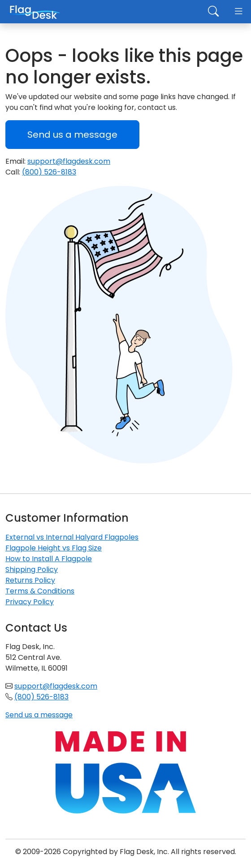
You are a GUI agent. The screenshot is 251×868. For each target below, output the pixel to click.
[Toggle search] (213, 12)
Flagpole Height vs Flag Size (54, 548)
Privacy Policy (30, 602)
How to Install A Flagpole (49, 559)
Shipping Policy (32, 569)
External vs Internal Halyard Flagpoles (72, 537)
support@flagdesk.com (69, 161)
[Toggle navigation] (238, 12)
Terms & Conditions (40, 591)
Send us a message (72, 135)
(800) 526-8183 (49, 172)
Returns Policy (30, 580)
